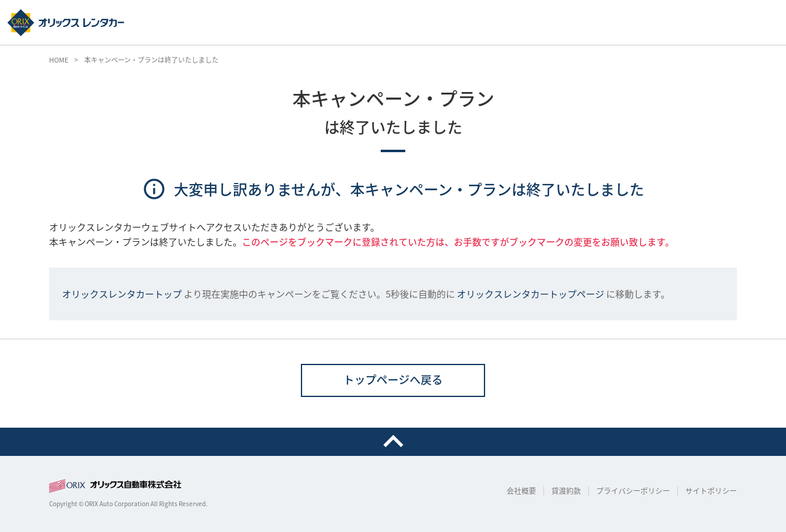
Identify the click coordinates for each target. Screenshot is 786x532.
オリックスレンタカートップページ (531, 294)
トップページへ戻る (393, 380)
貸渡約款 (566, 491)
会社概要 (521, 491)
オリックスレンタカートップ (122, 294)
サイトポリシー (711, 491)
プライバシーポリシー (633, 491)
